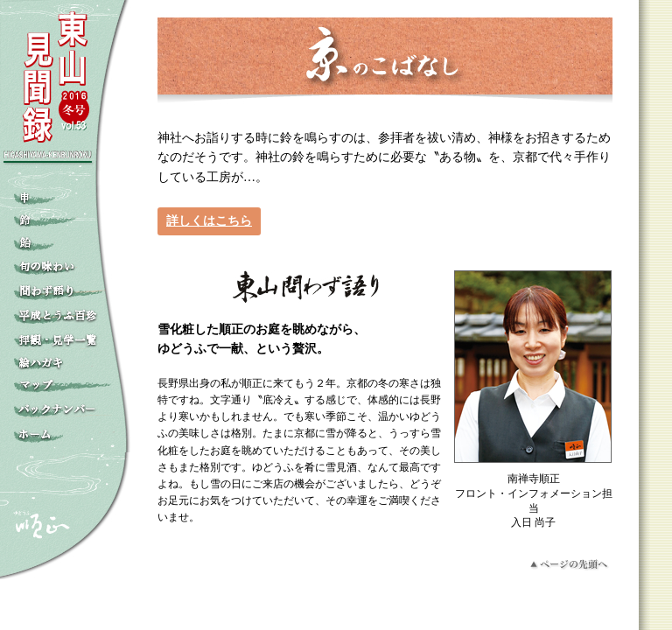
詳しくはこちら (209, 221)
